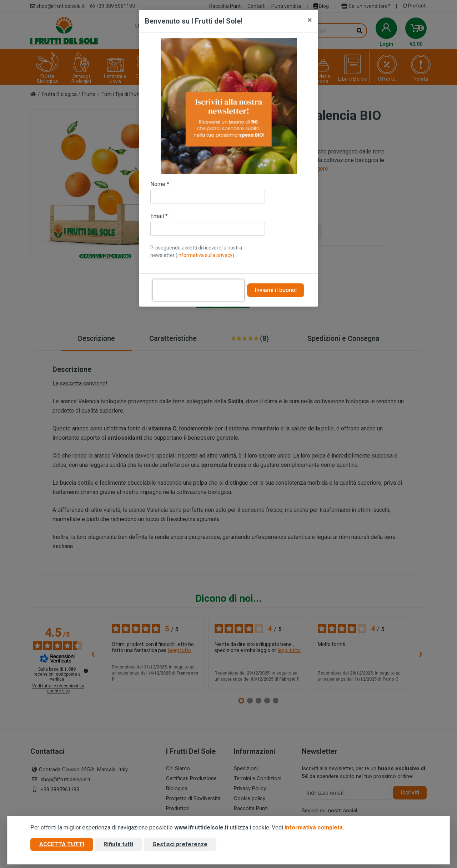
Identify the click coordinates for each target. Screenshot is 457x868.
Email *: (160, 216)
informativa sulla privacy (205, 255)
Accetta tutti (62, 844)
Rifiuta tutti (118, 844)
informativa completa (314, 827)
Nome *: (160, 184)
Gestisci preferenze (180, 844)
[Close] (310, 20)
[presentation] (199, 290)
